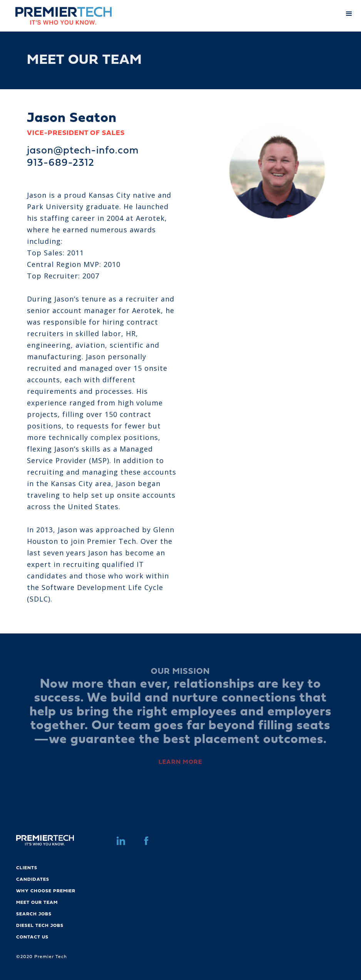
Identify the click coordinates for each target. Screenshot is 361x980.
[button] (349, 13)
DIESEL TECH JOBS (40, 926)
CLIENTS (27, 868)
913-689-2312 (61, 163)
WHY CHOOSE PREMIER (46, 891)
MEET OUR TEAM (37, 903)
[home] (56, 16)
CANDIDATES (33, 880)
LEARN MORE (180, 762)
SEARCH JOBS (34, 914)
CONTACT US (32, 937)
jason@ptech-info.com (83, 151)
